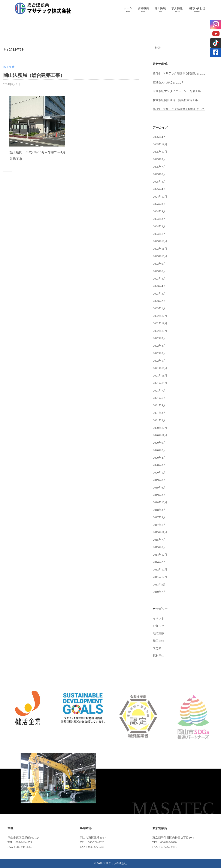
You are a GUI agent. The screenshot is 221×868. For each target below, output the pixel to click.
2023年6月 (159, 271)
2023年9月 (159, 264)
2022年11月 (160, 323)
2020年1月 (159, 472)
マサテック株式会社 (115, 863)
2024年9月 (159, 204)
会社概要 (143, 8)
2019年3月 (159, 495)
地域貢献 (159, 633)
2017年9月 (159, 517)
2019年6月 (159, 487)
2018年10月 (160, 502)
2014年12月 (160, 555)
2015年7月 (159, 540)
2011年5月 (159, 584)
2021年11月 (160, 375)
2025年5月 (159, 181)
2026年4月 (159, 137)
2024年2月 (159, 226)
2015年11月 (160, 532)
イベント (159, 618)
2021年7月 (159, 390)
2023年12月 (160, 241)
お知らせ (159, 626)
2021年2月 (159, 420)
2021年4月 (159, 405)
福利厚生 (159, 656)
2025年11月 (160, 144)
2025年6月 (159, 174)
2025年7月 (159, 167)
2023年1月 (159, 308)
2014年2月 (159, 562)
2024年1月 (159, 234)
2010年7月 (159, 592)
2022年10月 (160, 331)
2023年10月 (160, 256)
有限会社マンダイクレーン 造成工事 (177, 91)
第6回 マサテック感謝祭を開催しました (179, 73)
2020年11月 (160, 435)
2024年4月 (159, 211)
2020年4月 (159, 458)
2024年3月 (159, 219)
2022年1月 (159, 361)
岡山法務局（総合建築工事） (34, 75)
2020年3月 (159, 465)
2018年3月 (159, 510)
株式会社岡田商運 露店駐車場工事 (175, 100)
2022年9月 (159, 338)
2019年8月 (159, 480)
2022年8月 (159, 346)
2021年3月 (159, 413)
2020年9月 (159, 443)
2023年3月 (159, 293)
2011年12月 (160, 577)
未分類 (157, 648)
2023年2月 (159, 301)
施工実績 (160, 8)
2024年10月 (160, 197)
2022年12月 (160, 316)
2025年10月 (160, 152)
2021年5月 (159, 398)
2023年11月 (160, 249)
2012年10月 (160, 569)
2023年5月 (159, 278)
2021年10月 (160, 383)
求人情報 (177, 8)
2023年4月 (159, 286)
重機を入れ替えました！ (168, 82)
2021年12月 (160, 368)
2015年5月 (159, 547)
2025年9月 (159, 159)
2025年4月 (159, 189)
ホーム (128, 8)
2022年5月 (159, 353)
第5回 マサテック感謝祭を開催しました (179, 109)
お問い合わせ (197, 8)
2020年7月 (159, 450)
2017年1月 (159, 525)
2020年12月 (160, 428)
